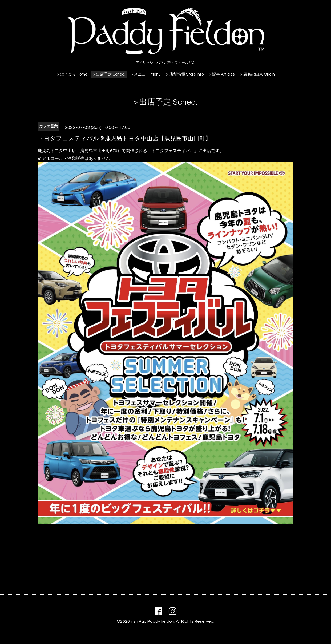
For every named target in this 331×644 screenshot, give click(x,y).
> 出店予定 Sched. (109, 74)
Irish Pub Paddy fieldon (152, 621)
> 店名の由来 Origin (257, 74)
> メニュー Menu (146, 74)
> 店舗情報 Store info (185, 74)
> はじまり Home (72, 74)
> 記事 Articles (222, 74)
